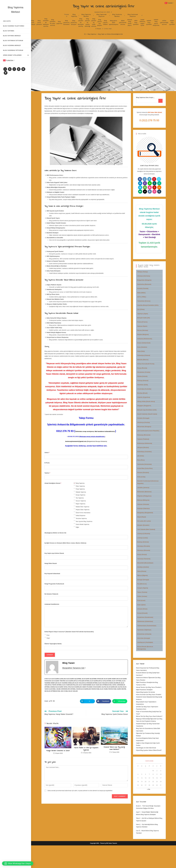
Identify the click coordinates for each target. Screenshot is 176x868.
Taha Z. (138, 818)
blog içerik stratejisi (33, 22)
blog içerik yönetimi (39, 22)
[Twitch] (145, 183)
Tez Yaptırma (80, 498)
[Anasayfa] (85, 34)
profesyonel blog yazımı (99, 689)
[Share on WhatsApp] (120, 701)
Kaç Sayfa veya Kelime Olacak (54, 553)
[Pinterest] (154, 179)
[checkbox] (75, 483)
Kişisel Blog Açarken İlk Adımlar (146, 692)
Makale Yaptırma (81, 492)
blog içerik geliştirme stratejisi (93, 679)
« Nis (149, 789)
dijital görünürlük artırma (123, 22)
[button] (18, 863)
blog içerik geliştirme (74, 679)
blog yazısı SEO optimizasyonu (113, 22)
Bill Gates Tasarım (112, 843)
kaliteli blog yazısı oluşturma (156, 22)
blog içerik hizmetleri (111, 679)
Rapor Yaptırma (81, 504)
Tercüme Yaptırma (81, 518)
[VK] (150, 192)
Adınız (47, 453)
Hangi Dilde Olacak (51, 563)
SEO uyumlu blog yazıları (69, 691)
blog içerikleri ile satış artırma (53, 22)
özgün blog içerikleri (172, 22)
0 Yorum (98, 29)
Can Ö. (138, 831)
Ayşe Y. (138, 812)
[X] (5, 69)
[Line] (150, 183)
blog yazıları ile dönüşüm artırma (81, 22)
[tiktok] (145, 192)
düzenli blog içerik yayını (130, 22)
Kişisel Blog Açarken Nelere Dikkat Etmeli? (149, 750)
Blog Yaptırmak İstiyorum (102, 15)
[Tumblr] (159, 192)
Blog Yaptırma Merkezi (86, 15)
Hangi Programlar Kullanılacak (54, 584)
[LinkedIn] (19, 69)
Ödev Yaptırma (80, 486)
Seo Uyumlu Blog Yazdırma (84, 521)
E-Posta (47, 463)
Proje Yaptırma (80, 489)
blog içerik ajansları (59, 679)
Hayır (48, 638)
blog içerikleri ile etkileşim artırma (46, 22)
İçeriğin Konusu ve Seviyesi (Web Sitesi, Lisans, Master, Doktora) (65, 543)
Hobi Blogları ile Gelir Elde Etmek (146, 748)
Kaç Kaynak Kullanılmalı (52, 574)
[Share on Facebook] (104, 701)
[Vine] (159, 183)
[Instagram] (14, 69)
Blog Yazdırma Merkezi (117, 15)
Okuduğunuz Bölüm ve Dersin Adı (55, 533)
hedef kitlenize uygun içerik (142, 22)
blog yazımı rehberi (105, 22)
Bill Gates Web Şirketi (155, 112)
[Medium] (140, 192)
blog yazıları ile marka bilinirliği (88, 22)
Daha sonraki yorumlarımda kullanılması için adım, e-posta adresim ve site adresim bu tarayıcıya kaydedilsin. (80, 791)
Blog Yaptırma (74, 15)
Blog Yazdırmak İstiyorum (133, 15)
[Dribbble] (154, 192)
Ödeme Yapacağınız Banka (53, 644)
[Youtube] (23, 69)
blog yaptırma (59, 22)
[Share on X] (87, 701)
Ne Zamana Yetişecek (51, 594)
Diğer (77, 527)
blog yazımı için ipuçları (100, 22)
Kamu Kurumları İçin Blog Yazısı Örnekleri (149, 695)
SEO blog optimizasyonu (52, 691)
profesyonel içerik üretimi (117, 689)
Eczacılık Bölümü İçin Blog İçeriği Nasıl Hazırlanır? (114, 748)
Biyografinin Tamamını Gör (73, 668)
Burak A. (139, 806)
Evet (48, 635)
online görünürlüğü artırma (164, 22)
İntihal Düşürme (81, 516)
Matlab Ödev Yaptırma (83, 507)
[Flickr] (150, 187)
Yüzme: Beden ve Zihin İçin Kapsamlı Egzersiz (86, 749)
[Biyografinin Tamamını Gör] (85, 668)
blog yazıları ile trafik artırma (94, 22)
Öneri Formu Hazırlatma (83, 513)
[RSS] (159, 187)
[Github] (145, 187)
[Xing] (154, 183)
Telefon (47, 473)
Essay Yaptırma (81, 495)
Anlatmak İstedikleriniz (52, 604)
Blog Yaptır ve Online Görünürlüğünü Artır (110, 34)
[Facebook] (10, 69)
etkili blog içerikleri (136, 22)
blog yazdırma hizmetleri (66, 22)
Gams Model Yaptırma (83, 524)
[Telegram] (6, 73)
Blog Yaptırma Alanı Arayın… (145, 97)
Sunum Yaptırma (81, 501)
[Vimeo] (140, 187)
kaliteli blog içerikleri (149, 22)
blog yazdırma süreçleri (74, 22)
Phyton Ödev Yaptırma (83, 510)
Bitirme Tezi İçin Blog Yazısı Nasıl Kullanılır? (149, 716)
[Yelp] (154, 187)
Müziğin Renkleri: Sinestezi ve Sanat (58, 751)
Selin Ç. (139, 824)
